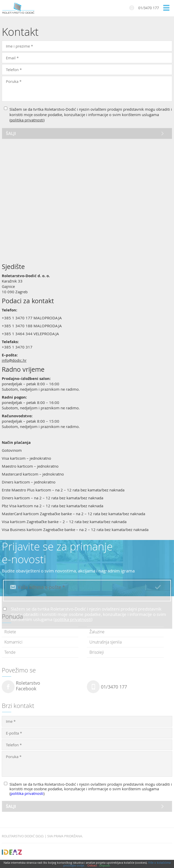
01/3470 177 (149, 8)
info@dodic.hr (14, 360)
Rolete (10, 632)
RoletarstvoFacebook (28, 686)
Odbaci (92, 865)
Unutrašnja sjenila (106, 642)
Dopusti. (105, 865)
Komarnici (13, 642)
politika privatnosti (27, 120)
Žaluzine (97, 632)
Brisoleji (97, 652)
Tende (10, 652)
